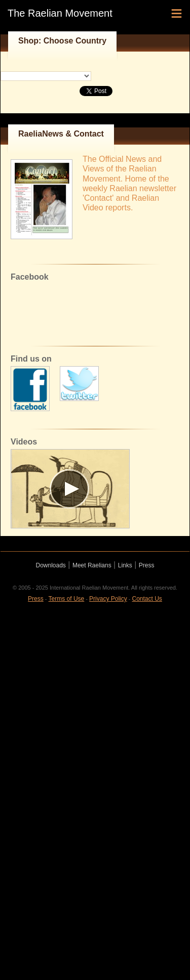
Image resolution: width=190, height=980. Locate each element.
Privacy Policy (108, 599)
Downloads (51, 565)
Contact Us (147, 599)
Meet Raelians (92, 565)
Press (147, 565)
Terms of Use (67, 599)
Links (125, 565)
